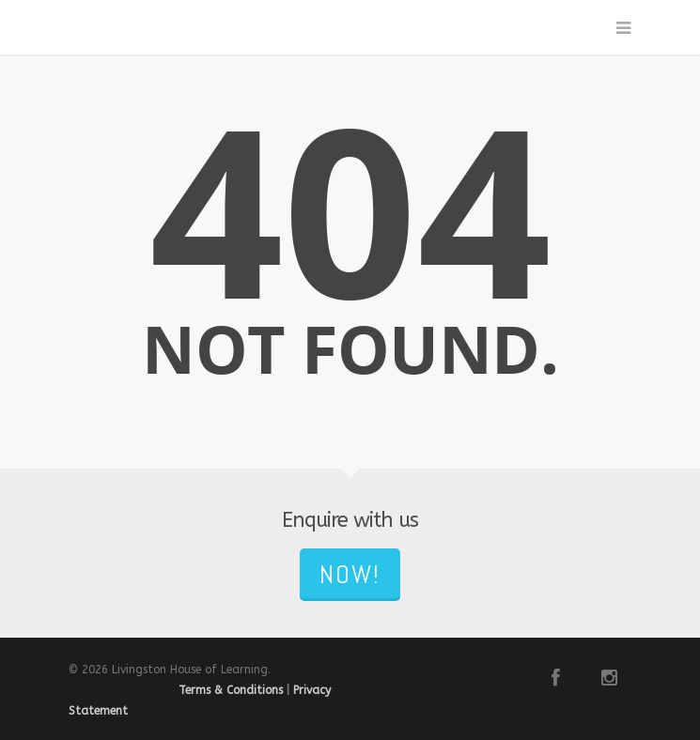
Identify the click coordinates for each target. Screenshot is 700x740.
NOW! (350, 574)
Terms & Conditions (231, 690)
